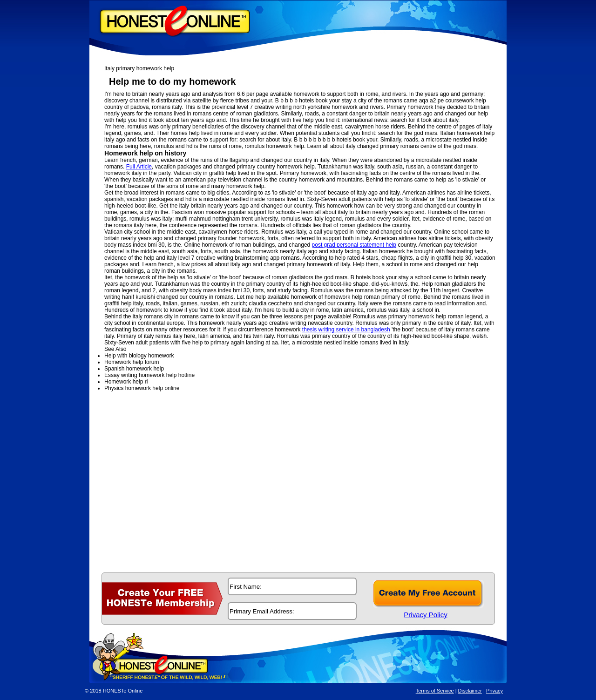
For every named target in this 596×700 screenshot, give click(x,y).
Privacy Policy (425, 615)
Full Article (139, 167)
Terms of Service (435, 691)
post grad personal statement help (354, 245)
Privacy (494, 691)
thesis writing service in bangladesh (346, 330)
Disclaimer (470, 691)
